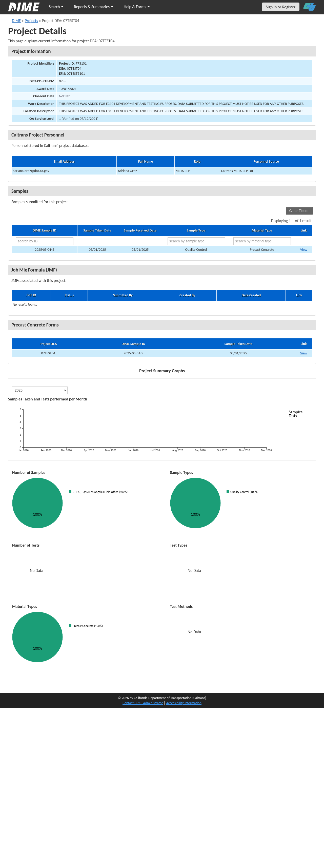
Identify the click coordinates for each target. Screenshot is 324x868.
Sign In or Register (281, 7)
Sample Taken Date (97, 230)
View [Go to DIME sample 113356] (304, 250)
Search (56, 7)
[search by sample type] (196, 241)
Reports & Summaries (94, 7)
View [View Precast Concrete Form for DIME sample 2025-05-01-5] (304, 353)
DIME (16, 21)
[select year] (40, 390)
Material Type (262, 230)
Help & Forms (137, 7)
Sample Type (196, 230)
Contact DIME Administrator (143, 703)
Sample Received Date (140, 230)
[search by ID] (45, 241)
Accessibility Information (184, 703)
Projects (31, 21)
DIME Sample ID (44, 230)
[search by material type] (262, 241)
